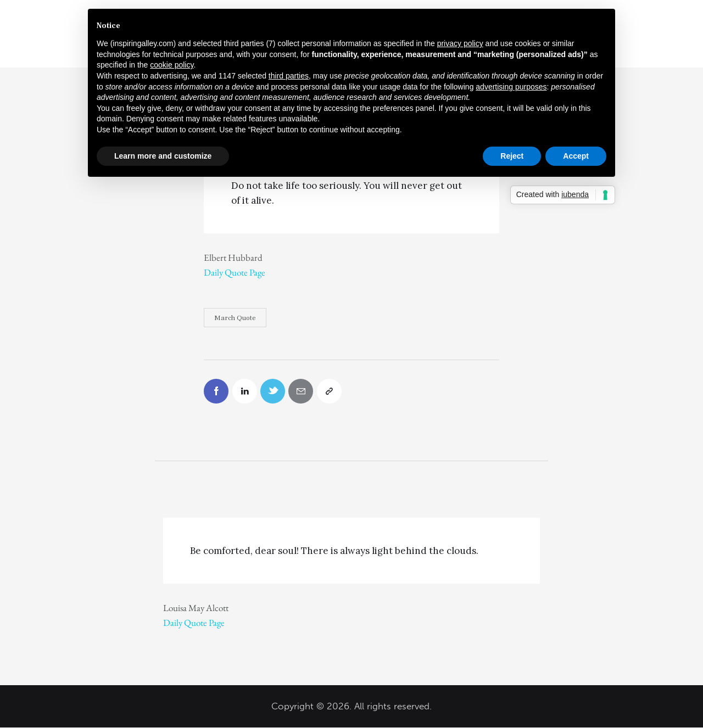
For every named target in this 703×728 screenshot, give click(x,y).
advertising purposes (511, 87)
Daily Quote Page (235, 272)
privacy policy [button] (460, 43)
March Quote (235, 318)
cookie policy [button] (172, 65)
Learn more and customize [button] (163, 156)
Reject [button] (512, 156)
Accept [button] (576, 156)
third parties (289, 76)
